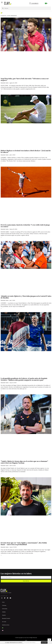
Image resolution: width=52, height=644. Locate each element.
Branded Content (6, 618)
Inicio (3, 602)
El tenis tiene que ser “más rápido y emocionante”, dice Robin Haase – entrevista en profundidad (24, 544)
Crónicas (4, 605)
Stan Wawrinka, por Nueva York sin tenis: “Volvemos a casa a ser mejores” (25, 79)
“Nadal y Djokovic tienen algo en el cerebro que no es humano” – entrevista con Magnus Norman (25, 462)
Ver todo (4, 622)
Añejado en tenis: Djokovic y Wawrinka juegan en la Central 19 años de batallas (26, 297)
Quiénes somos (6, 625)
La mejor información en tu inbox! (14, 642)
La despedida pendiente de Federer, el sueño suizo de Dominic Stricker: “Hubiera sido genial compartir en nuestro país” (24, 379)
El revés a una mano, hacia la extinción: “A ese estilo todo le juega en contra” (25, 226)
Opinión (4, 615)
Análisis (4, 612)
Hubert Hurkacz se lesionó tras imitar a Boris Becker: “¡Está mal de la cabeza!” (26, 151)
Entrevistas (5, 609)
